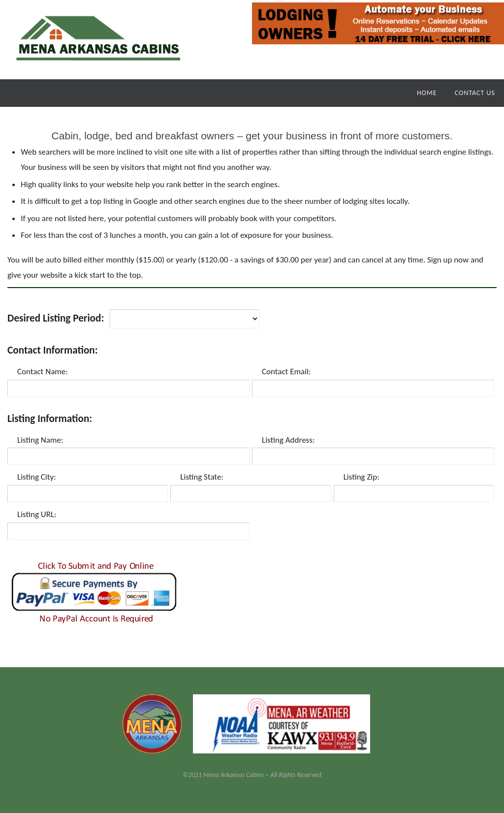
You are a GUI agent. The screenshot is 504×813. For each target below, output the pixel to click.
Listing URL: (37, 514)
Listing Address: (288, 440)
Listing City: (37, 477)
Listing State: (202, 477)
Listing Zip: (362, 477)
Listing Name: (40, 440)
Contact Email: (286, 372)
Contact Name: (43, 372)
